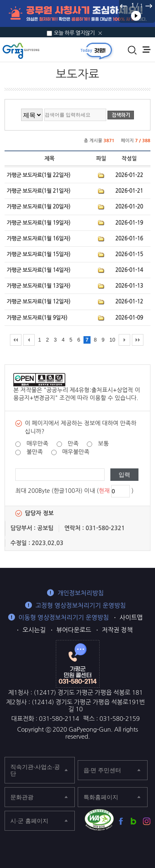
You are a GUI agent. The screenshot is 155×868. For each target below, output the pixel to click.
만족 (73, 444)
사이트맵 (131, 617)
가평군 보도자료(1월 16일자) (38, 239)
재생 (136, 16)
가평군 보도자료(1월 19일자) (38, 223)
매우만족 (37, 444)
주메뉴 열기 (147, 50)
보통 (103, 444)
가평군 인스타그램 (147, 821)
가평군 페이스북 (121, 821)
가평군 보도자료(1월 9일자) (37, 318)
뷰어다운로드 (74, 630)
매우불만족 (76, 452)
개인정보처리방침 (81, 593)
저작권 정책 (117, 630)
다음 (148, 6)
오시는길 (34, 630)
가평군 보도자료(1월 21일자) (38, 191)
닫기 (100, 33)
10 (112, 340)
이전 (124, 6)
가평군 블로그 (134, 821)
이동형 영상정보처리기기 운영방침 (64, 617)
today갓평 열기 (96, 51)
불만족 (35, 452)
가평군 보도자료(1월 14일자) (38, 270)
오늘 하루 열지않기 (74, 33)
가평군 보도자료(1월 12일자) (38, 302)
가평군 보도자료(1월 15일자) (38, 254)
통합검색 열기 (132, 50)
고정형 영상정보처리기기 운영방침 (81, 605)
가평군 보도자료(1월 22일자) (38, 175)
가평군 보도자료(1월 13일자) (38, 286)
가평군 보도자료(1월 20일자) (38, 207)
